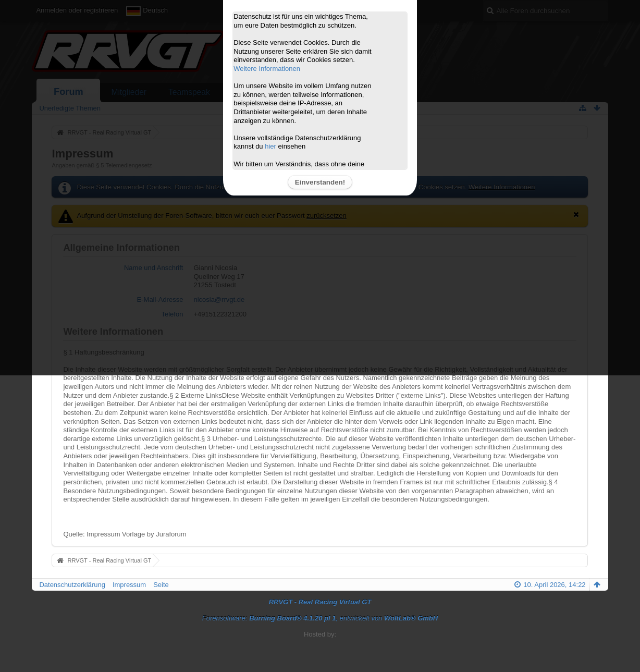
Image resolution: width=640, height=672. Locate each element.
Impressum (129, 585)
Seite (161, 585)
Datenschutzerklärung (72, 585)
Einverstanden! (320, 182)
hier (270, 146)
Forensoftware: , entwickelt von (320, 618)
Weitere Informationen (267, 69)
